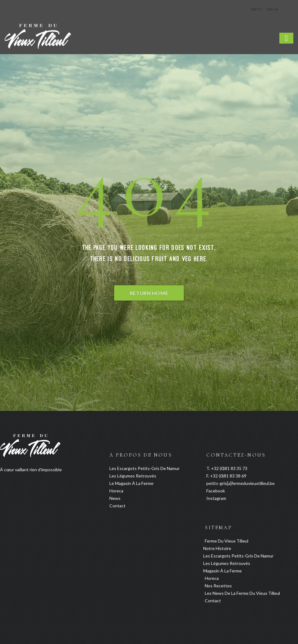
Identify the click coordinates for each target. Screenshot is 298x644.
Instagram (216, 498)
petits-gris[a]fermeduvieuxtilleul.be (241, 483)
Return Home (149, 293)
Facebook (216, 491)
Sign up (272, 9)
